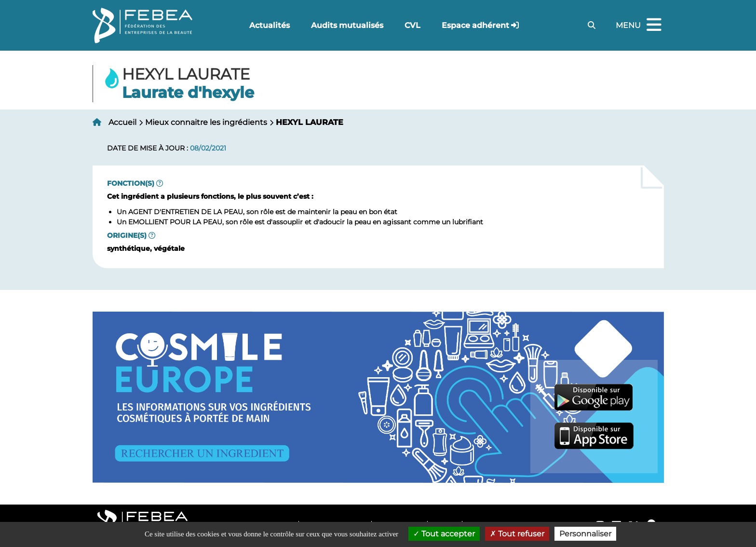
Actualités (270, 25)
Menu (640, 25)
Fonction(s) (131, 183)
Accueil (122, 122)
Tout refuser (517, 534)
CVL (412, 25)
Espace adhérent (475, 25)
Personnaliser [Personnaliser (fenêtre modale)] (585, 534)
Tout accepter (444, 534)
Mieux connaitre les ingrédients (206, 122)
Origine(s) (127, 235)
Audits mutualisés (347, 25)
